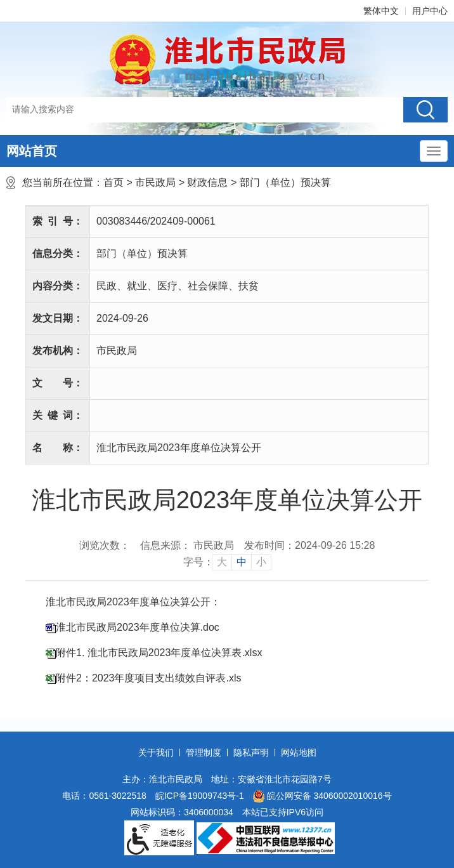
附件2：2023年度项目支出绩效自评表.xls (149, 678)
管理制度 (204, 753)
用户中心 (430, 11)
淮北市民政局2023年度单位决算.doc (138, 627)
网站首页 (32, 151)
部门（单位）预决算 (285, 182)
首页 (113, 182)
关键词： (58, 415)
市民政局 (155, 182)
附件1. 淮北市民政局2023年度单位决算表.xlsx (159, 653)
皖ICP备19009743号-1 (200, 796)
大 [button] (222, 562)
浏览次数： (105, 545)
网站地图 (299, 753)
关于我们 (156, 753)
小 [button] (261, 562)
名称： (58, 448)
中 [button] (242, 562)
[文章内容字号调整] (227, 562)
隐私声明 (251, 753)
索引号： (58, 221)
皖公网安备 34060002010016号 (322, 796)
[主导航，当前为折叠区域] (434, 151)
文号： (58, 383)
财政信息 (207, 182)
